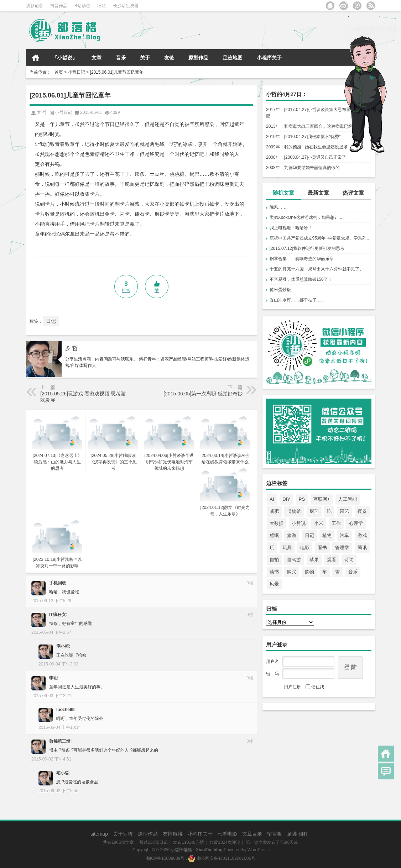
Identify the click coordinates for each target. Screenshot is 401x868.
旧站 (101, 6)
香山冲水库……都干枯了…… (297, 300)
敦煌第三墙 (60, 741)
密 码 (272, 674)
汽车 (344, 535)
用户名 (272, 662)
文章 (97, 58)
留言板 (275, 834)
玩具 (287, 548)
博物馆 (294, 511)
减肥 (274, 511)
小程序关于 (269, 58)
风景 (274, 584)
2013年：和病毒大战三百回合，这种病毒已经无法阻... (317, 126)
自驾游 (294, 560)
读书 (274, 572)
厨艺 (314, 511)
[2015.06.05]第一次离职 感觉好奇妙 (203, 394)
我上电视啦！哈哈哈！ (291, 228)
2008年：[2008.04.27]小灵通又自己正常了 (306, 157)
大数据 (277, 523)
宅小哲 (63, 646)
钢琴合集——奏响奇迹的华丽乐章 (302, 259)
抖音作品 (59, 6)
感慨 (274, 535)
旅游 (292, 535)
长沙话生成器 (126, 6)
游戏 (362, 535)
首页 (36, 58)
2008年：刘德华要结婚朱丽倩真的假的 (303, 168)
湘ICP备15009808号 (165, 858)
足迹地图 (233, 58)
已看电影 (227, 834)
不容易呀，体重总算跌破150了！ (301, 279)
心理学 (356, 523)
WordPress (258, 850)
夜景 (362, 511)
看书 (322, 548)
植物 (327, 535)
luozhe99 (65, 710)
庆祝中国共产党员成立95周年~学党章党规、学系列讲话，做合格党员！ (321, 238)
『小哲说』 (65, 58)
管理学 (342, 548)
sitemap (99, 834)
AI (272, 499)
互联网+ (322, 499)
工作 (336, 523)
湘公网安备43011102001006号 (222, 858)
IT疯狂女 (58, 615)
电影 (305, 548)
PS (302, 499)
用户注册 (292, 687)
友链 (169, 58)
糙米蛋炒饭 (280, 290)
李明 (53, 678)
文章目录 (252, 834)
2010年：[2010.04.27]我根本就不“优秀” (303, 137)
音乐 (121, 58)
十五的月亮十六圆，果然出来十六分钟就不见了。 (317, 269)
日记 (309, 535)
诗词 (349, 560)
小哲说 (299, 523)
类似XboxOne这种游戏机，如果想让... (306, 217)
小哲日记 (77, 72)
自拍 (274, 560)
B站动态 (82, 6)
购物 (309, 572)
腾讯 (362, 548)
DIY (286, 499)
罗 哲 (72, 348)
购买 (292, 572)
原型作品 (198, 58)
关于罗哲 (123, 834)
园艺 (344, 511)
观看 (332, 560)
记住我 (315, 687)
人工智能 (348, 499)
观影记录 (35, 6)
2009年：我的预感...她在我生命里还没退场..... (310, 147)
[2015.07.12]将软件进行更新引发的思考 (307, 248)
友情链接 (173, 834)
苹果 (314, 560)
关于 (145, 58)
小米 (319, 523)
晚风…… (278, 207)
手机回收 (58, 583)
